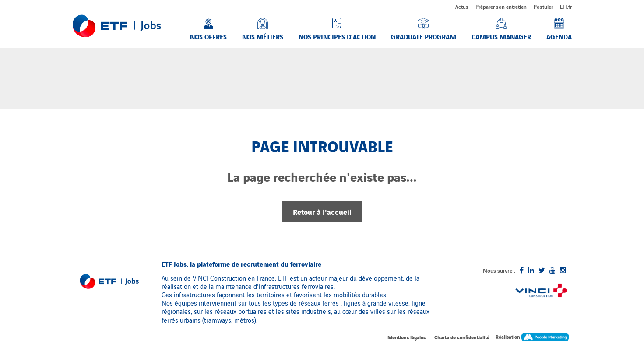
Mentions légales (406, 337)
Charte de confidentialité (462, 337)
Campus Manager (501, 36)
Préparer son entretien (501, 7)
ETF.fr (566, 7)
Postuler (543, 7)
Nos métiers (263, 36)
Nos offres (208, 36)
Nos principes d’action (337, 36)
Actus (462, 7)
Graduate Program (424, 36)
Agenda (559, 36)
